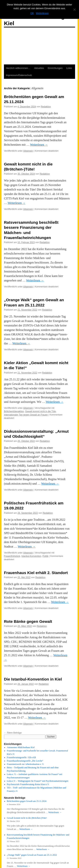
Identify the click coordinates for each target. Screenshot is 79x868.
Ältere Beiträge (13, 733)
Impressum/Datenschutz (19, 75)
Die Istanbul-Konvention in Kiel (33, 679)
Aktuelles (39, 68)
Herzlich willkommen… (18, 68)
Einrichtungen (55, 68)
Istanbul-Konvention (31, 556)
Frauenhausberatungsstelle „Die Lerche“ (25, 761)
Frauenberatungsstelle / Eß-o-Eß (21, 757)
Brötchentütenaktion (14, 411)
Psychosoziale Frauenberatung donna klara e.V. (28, 784)
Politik (45, 556)
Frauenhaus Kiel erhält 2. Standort (36, 573)
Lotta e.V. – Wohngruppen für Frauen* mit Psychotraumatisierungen (38, 781)
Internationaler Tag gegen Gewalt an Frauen (26, 415)
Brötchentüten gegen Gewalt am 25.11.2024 (27, 801)
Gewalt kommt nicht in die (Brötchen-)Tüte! (27, 818)
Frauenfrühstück (12, 556)
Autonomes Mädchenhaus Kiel (21, 747)
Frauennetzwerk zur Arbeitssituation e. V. (25, 764)
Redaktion (46, 107)
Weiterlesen (39, 145)
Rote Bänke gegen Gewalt (28, 621)
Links (69, 68)
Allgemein (28, 151)
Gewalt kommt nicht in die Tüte (41, 411)
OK (32, 13)
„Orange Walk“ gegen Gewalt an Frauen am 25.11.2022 (32, 855)
